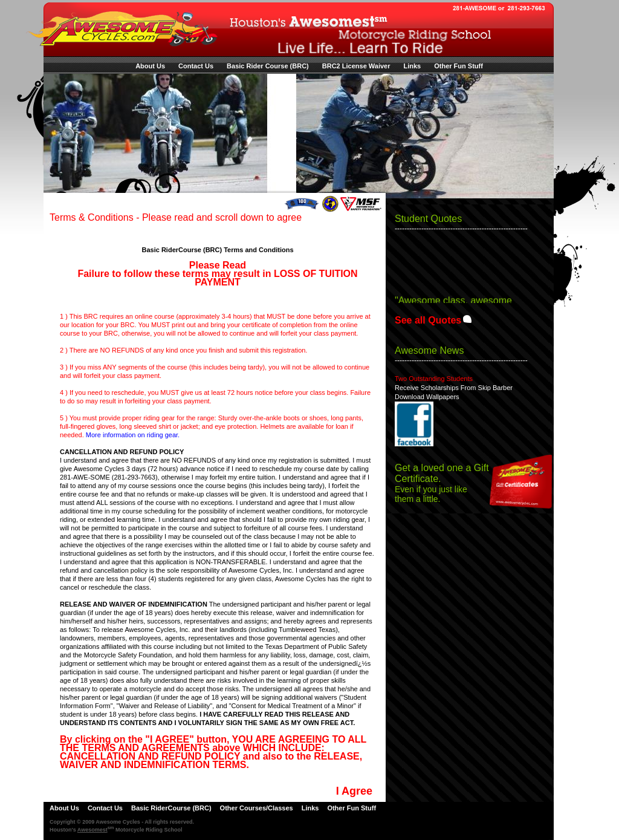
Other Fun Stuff (459, 66)
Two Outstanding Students (434, 379)
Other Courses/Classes (257, 808)
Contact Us (196, 66)
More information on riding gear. (133, 435)
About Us (150, 66)
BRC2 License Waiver (356, 66)
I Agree (354, 791)
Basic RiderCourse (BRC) (171, 808)
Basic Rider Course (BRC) (268, 66)
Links (412, 66)
